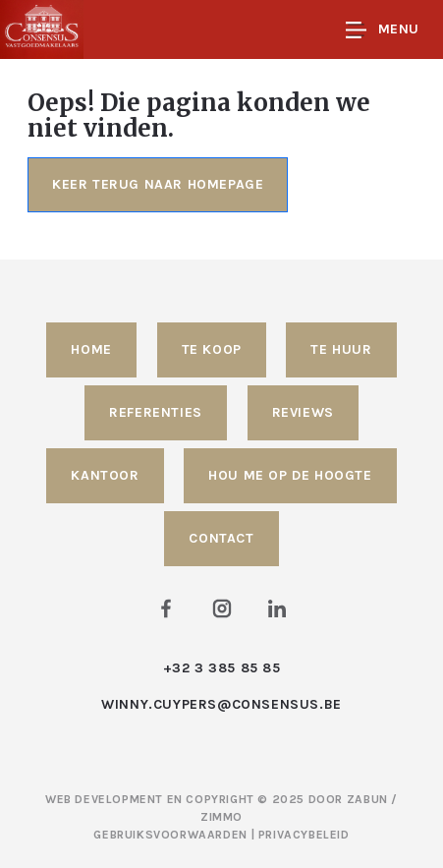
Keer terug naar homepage (158, 184)
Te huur (341, 349)
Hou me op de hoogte (290, 475)
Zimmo (221, 817)
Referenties (156, 412)
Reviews (303, 412)
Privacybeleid (304, 835)
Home (91, 349)
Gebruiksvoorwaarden (172, 835)
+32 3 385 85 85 (222, 668)
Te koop (212, 349)
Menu (383, 30)
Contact (221, 538)
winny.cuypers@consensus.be (221, 704)
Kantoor (105, 475)
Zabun (367, 799)
